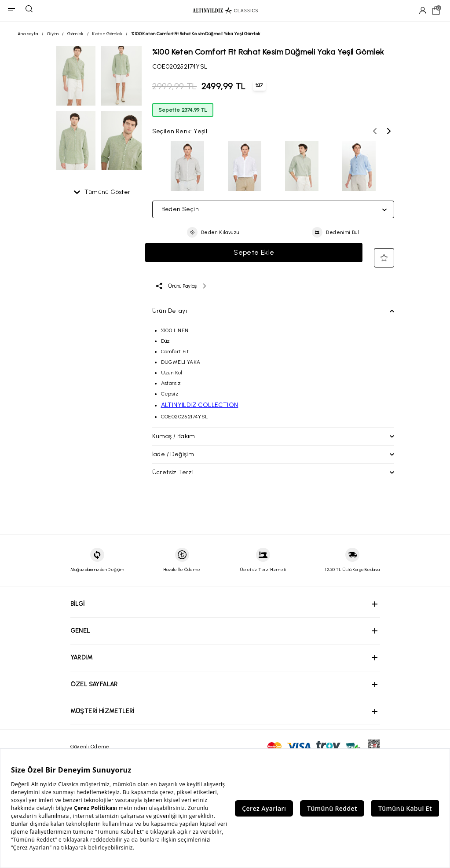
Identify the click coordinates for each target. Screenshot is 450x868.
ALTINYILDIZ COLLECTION (200, 405)
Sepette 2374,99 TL (183, 110)
